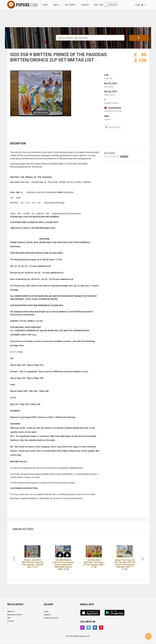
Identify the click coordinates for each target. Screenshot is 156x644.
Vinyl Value (99, 5)
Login (46, 611)
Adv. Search (71, 5)
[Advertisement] (125, 186)
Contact (85, 5)
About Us (11, 611)
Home (46, 5)
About (57, 5)
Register (47, 615)
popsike (22, 5)
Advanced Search (15, 615)
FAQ (9, 618)
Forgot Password (51, 618)
